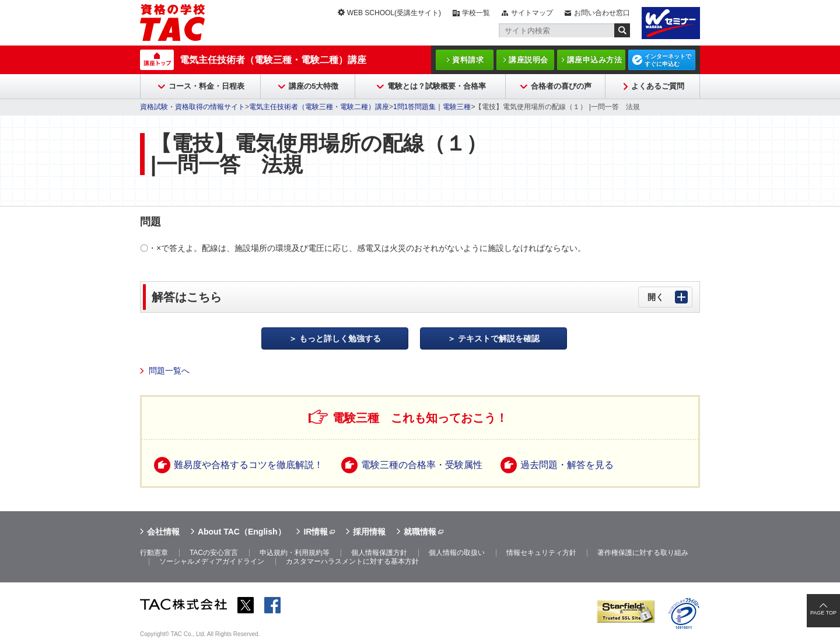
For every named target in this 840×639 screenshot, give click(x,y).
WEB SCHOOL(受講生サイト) (394, 13)
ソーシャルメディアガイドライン (212, 561)
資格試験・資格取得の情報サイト (192, 107)
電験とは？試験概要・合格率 (437, 86)
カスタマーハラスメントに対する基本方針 (352, 561)
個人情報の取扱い (457, 553)
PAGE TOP (823, 613)
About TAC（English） (242, 532)
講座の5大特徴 (314, 86)
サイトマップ (532, 13)
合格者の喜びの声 (561, 86)
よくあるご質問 (658, 86)
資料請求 (468, 60)
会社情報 (163, 532)
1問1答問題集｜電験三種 (432, 107)
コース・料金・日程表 (206, 86)
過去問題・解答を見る (567, 465)
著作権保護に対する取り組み (643, 553)
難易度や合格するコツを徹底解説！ (249, 465)
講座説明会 (528, 60)
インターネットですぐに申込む (668, 60)
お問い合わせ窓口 (602, 13)
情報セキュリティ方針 (541, 553)
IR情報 (316, 532)
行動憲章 (154, 553)
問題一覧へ (169, 371)
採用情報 (369, 532)
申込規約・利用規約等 (295, 553)
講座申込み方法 (595, 60)
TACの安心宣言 (214, 553)
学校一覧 (476, 13)
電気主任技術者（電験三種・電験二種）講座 (273, 60)
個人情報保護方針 (379, 553)
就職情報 (420, 532)
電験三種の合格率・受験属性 (422, 465)
